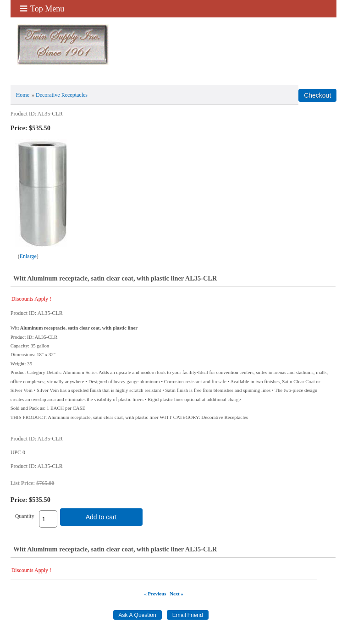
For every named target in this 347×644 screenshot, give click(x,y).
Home (23, 95)
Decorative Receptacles (62, 95)
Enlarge (28, 256)
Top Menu (42, 9)
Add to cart (101, 517)
